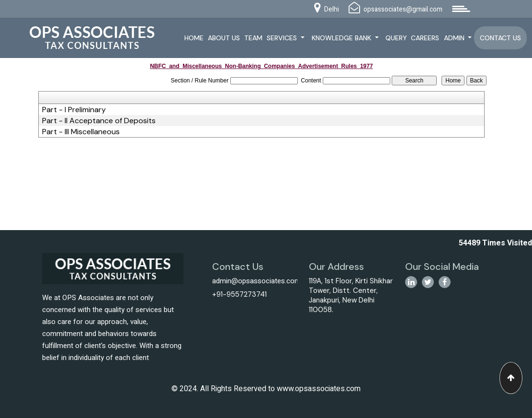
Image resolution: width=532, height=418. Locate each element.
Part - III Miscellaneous (81, 132)
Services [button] (283, 38)
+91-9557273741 (239, 294)
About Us (224, 38)
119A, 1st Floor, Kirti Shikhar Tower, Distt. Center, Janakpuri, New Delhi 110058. (351, 295)
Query (396, 38)
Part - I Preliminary (74, 110)
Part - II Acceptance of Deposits (99, 121)
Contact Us (500, 38)
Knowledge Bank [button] (342, 38)
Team (253, 38)
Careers (425, 38)
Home (194, 38)
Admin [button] (455, 38)
